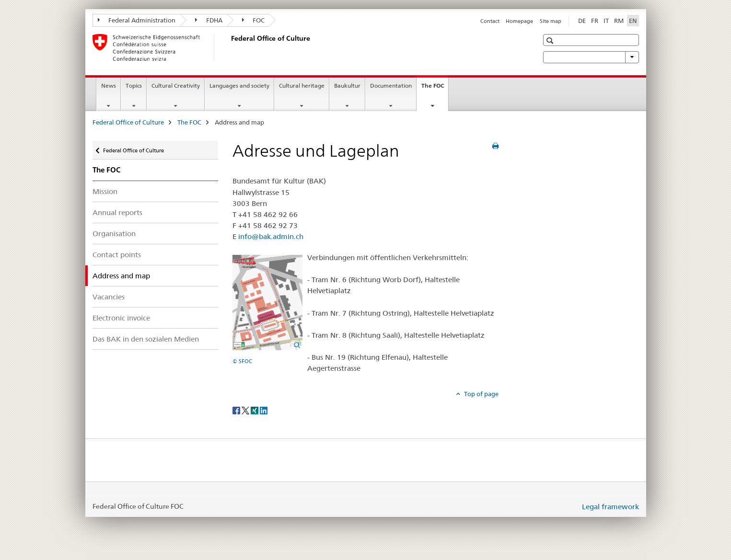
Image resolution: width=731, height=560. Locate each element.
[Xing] (255, 410)
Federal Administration (137, 20)
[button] (551, 40)
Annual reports (117, 212)
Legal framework (610, 507)
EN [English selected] (633, 21)
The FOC (435, 89)
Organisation (114, 234)
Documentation (391, 86)
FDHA (209, 20)
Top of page (481, 394)
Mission (105, 191)
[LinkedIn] (264, 410)
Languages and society (239, 86)
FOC (254, 20)
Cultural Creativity (176, 86)
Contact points (117, 255)
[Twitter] (246, 410)
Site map (551, 21)
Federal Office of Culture (128, 122)
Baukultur (347, 86)
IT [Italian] (606, 21)
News (109, 86)
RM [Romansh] (619, 21)
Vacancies (109, 297)
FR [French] (595, 21)
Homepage (519, 21)
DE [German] (582, 21)
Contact (490, 21)
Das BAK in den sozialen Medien (146, 339)
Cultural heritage (302, 86)
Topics (134, 86)
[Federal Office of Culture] (229, 47)
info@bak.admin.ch (271, 236)
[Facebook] (237, 410)
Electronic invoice (121, 318)
